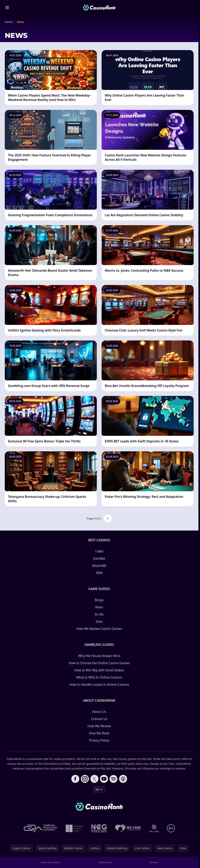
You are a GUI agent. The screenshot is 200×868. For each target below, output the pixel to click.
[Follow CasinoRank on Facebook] (75, 779)
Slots (99, 621)
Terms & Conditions (51, 862)
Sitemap (154, 862)
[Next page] (108, 518)
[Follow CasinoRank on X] (94, 779)
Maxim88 (99, 566)
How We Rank (99, 733)
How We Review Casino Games (99, 629)
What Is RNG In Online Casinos (99, 677)
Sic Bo (99, 614)
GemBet (99, 558)
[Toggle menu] (7, 8)
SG (99, 789)
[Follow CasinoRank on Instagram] (85, 779)
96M (99, 573)
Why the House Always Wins (99, 656)
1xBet (99, 551)
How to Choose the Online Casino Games (99, 663)
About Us (99, 712)
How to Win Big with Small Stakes (99, 670)
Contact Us (99, 719)
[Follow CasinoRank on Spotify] (114, 779)
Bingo (99, 600)
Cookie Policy (105, 862)
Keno (99, 607)
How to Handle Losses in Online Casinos (99, 685)
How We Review (99, 726)
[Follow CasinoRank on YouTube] (104, 779)
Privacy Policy (99, 740)
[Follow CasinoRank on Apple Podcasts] (123, 779)
